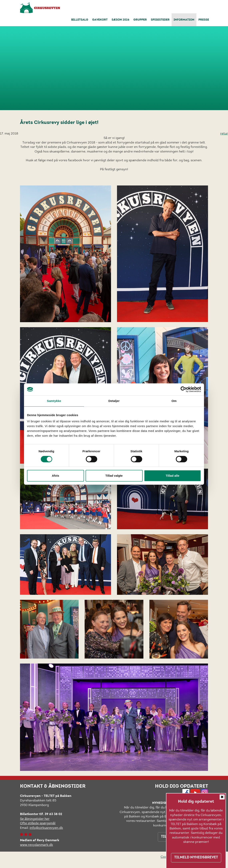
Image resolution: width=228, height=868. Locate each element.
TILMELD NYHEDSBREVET (196, 858)
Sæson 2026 (120, 20)
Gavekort (100, 20)
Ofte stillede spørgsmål (38, 823)
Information (184, 20)
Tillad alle (172, 476)
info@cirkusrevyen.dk (46, 828)
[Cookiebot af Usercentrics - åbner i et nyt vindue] (183, 389)
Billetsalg (80, 20)
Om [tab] (174, 401)
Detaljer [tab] (114, 401)
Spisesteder (160, 20)
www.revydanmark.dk (36, 845)
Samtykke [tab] (54, 401)
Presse (204, 20)
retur (224, 133)
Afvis (55, 476)
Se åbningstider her (35, 819)
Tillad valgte (114, 476)
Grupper (140, 20)
